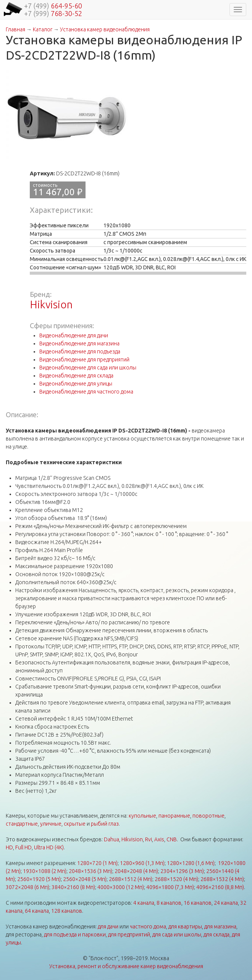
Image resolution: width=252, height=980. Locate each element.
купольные (142, 816)
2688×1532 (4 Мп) (222, 879)
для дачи (108, 927)
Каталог (43, 29)
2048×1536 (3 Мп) (90, 871)
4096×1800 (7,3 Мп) (170, 887)
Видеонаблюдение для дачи (74, 335)
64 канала (37, 911)
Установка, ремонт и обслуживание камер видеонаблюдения (126, 966)
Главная (15, 29)
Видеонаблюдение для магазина (79, 343)
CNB (172, 839)
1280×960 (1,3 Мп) (142, 863)
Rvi (149, 839)
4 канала (144, 903)
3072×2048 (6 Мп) (27, 887)
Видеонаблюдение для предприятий (84, 360)
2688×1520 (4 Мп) (176, 879)
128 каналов (67, 911)
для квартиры (185, 927)
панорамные (174, 816)
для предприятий (129, 935)
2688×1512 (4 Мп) (131, 879)
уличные (51, 824)
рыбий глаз (105, 824)
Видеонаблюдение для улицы (76, 384)
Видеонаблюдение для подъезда (80, 352)
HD (9, 847)
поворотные (208, 816)
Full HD (23, 847)
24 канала (226, 903)
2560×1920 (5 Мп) (39, 879)
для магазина (220, 927)
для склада (216, 935)
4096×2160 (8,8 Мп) (220, 887)
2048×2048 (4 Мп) (136, 871)
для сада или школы (177, 935)
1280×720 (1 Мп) (97, 863)
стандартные (22, 824)
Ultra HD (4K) (49, 847)
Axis (159, 839)
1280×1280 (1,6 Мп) (191, 863)
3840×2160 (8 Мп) (73, 887)
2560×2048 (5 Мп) (85, 879)
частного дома (148, 927)
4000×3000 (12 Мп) (121, 887)
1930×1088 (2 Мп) (45, 871)
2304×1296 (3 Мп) (182, 871)
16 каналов (198, 903)
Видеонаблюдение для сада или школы (88, 368)
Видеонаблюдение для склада (76, 376)
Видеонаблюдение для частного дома (86, 392)
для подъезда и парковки (75, 935)
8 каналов (169, 903)
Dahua (111, 839)
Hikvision (51, 304)
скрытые (75, 824)
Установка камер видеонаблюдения (105, 29)
